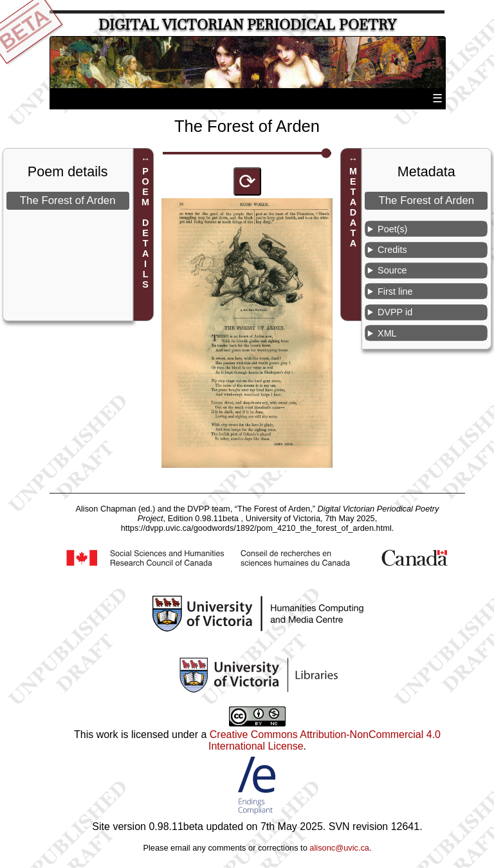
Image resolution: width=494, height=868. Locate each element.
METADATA (353, 207)
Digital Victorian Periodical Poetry (247, 25)
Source (392, 270)
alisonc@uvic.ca (339, 848)
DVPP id (395, 312)
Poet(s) (392, 229)
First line (395, 291)
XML (387, 333)
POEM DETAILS (145, 228)
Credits (392, 250)
